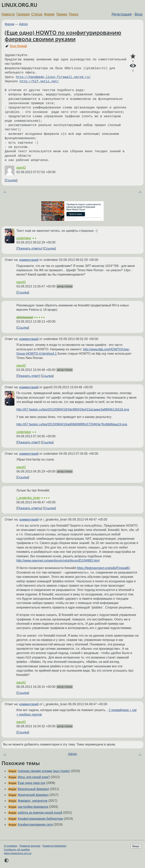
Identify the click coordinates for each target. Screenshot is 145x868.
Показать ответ (28, 376)
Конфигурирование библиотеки (40, 819)
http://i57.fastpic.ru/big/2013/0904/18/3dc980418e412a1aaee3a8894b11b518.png (73, 409)
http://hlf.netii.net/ (39, 81)
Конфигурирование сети (35, 825)
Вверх (136, 846)
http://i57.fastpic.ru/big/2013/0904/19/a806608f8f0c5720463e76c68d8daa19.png (72, 424)
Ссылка (11, 180)
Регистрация (122, 14)
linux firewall (18, 46)
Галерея (23, 14)
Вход (139, 14)
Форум (49, 14)
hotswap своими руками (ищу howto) (44, 771)
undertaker (24, 238)
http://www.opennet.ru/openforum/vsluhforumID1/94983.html (58, 561)
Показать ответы (29, 248)
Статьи (37, 14)
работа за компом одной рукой (40, 813)
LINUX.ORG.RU (19, 5)
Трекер (62, 14)
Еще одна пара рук (31, 783)
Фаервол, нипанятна (33, 801)
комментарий (29, 260)
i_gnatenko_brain (28, 498)
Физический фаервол (33, 795)
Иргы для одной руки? (34, 777)
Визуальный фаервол (33, 789)
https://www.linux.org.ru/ (18, 853)
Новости (8, 14)
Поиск (74, 14)
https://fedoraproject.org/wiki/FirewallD (103, 568)
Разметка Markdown (54, 846)
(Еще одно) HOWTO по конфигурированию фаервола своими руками (63, 36)
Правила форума (30, 846)
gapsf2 (21, 168)
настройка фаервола (33, 807)
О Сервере (11, 846)
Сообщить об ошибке (17, 850)
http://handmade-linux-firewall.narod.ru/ (53, 77)
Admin (23, 24)
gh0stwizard (25, 317)
